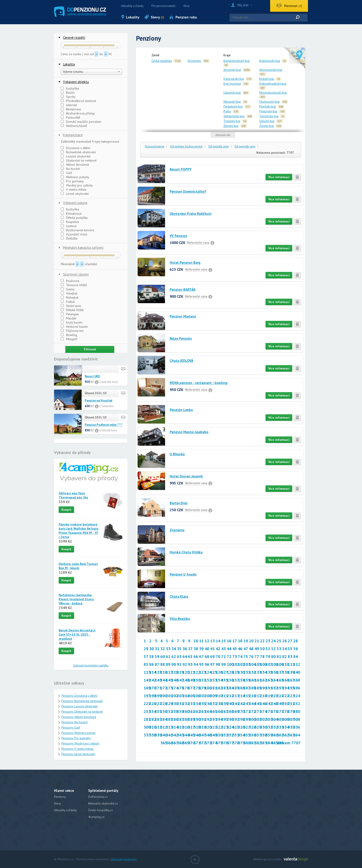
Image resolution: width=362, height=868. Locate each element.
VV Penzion (178, 236)
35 (179, 649)
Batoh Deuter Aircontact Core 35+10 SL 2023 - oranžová (77, 634)
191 (269, 688)
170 (153, 688)
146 (175, 680)
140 (297, 672)
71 (223, 656)
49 (257, 649)
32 (163, 649)
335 (291, 727)
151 (202, 680)
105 (258, 664)
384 (269, 743)
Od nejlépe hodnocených (186, 146)
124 (208, 672)
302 (263, 719)
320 (208, 727)
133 (258, 672)
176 (186, 688)
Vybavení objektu (76, 82)
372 (202, 743)
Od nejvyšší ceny (245, 146)
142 (153, 680)
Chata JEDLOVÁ (181, 361)
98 (218, 664)
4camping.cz (96, 817)
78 (262, 656)
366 (169, 743)
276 (275, 711)
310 (153, 727)
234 (197, 704)
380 (247, 743)
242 (241, 704)
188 (252, 688)
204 (186, 696)
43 (223, 649)
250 (286, 704)
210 (219, 696)
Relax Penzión (181, 338)
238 (219, 704)
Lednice (69, 226)
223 (291, 696)
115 (158, 672)
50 (262, 649)
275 (269, 711)
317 (191, 727)
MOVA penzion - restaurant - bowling (199, 383)
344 (186, 735)
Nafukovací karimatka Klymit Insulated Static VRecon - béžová (76, 599)
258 (175, 711)
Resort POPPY (181, 169)
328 (252, 727)
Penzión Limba (181, 410)
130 (241, 672)
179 (202, 688)
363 (291, 735)
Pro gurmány (72, 181)
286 (175, 719)
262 (197, 711)
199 (158, 696)
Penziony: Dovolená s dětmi (79, 696)
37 (190, 649)
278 (286, 711)
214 (241, 696)
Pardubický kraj (233, 107)
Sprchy (68, 97)
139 (291, 672)
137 (280, 672)
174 (175, 688)
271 (247, 711)
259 (180, 711)
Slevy (157, 17)
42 (218, 649)
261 (191, 711)
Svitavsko (107, 406)
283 (158, 719)
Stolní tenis (71, 306)
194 (286, 688)
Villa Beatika (180, 619)
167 (291, 680)
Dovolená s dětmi (75, 148)
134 (263, 672)
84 (296, 656)
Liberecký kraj (232, 93)
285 (169, 719)
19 (246, 641)
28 (296, 641)
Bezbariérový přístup (78, 113)
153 (214, 680)
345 (191, 735)
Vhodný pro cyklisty (77, 185)
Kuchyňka (70, 88)
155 (225, 680)
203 (180, 696)
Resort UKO (92, 376)
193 (280, 688)
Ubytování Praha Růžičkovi (191, 214)
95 (201, 664)
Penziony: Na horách (75, 722)
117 (169, 672)
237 (214, 704)
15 (223, 641)
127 (225, 672)
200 (164, 696)
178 (197, 688)
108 (275, 664)
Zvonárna (177, 530)
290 (197, 719)
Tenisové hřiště (74, 285)
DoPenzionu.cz (98, 797)
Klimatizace (71, 213)
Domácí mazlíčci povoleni (81, 122)
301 (258, 719)
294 (219, 719)
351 (225, 735)
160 (252, 680)
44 (229, 649)
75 (246, 656)
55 (290, 649)
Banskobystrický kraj (237, 61)
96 (207, 664)
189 (258, 688)
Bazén (68, 93)
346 (197, 735)
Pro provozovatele (163, 6)
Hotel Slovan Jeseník (186, 476)
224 (297, 696)
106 (263, 664)
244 (252, 704)
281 (147, 719)
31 (157, 649)
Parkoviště (70, 117)
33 (168, 649)
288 (186, 719)
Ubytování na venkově (79, 160)
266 (219, 711)
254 (153, 711)
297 (236, 719)
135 (269, 672)
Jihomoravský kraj (271, 70)
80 (273, 656)
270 (241, 711)
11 (201, 641)
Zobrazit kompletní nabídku (91, 665)
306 (286, 719)
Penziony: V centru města (77, 749)
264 (208, 711)
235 (202, 704)
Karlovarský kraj (234, 79)
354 (241, 735)
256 (164, 711)
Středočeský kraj (234, 116)
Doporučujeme (155, 146)
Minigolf (69, 339)
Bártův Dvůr (179, 503)
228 (164, 704)
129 (236, 672)
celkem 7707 (289, 743)
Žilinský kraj (231, 126)
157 (236, 680)
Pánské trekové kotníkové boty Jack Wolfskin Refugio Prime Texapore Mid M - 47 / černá (78, 531)
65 (190, 656)
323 (225, 727)
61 (168, 656)
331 (269, 727)
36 (185, 649)
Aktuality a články (132, 6)
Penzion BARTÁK (183, 290)
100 (230, 664)
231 (180, 704)
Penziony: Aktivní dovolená (79, 717)
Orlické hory (109, 430)
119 (180, 672)
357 (258, 735)
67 (201, 656)
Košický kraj (267, 79)
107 (269, 664)
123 (202, 672)
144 (164, 680)
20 (251, 641)
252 (297, 704)
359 (269, 735)
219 (269, 696)
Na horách (70, 169)
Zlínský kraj (267, 126)
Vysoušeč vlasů (74, 234)
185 (236, 688)
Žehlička (69, 238)
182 (219, 688)
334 (286, 727)
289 (191, 719)
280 (297, 711)
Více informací (279, 177)
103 (247, 664)
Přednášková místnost (78, 101)
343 (180, 735)
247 (269, 704)
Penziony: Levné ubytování (78, 754)
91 (179, 664)
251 (291, 704)
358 (263, 735)
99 (223, 664)
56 (296, 649)
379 (241, 743)
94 (196, 664)
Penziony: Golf (71, 728)
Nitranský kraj (232, 102)
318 (197, 727)
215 (247, 696)
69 (212, 656)
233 (191, 704)
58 (151, 656)
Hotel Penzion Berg (185, 263)
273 (258, 711)
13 (212, 641)
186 (241, 688)
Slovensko (194, 61)
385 (275, 743)
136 (275, 672)
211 (225, 696)
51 (268, 649)
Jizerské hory (110, 382)
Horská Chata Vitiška (186, 552)
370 (191, 743)
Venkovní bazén (74, 327)
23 (268, 641)
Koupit (66, 510)
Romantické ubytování (78, 152)
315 (180, 727)
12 (207, 641)
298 (241, 719)
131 (247, 672)
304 (275, 719)
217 (258, 696)
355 (247, 735)
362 (286, 735)
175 (180, 688)
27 (290, 641)
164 (275, 680)
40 (207, 649)
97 (212, 664)
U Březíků (177, 454)
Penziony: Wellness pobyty (78, 733)
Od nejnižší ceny (219, 146)
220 (275, 696)
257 (169, 711)
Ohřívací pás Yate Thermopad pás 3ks (73, 495)
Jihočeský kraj (232, 70)
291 (202, 719)
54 (284, 649)
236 (208, 704)
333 (280, 727)
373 (208, 743)
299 (247, 719)
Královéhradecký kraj (273, 84)
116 (164, 672)
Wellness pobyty (75, 177)
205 (191, 696)
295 (225, 719)
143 (158, 680)
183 (225, 688)
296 (230, 719)
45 (235, 649)
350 (219, 735)
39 (201, 649)
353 (236, 735)
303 (269, 719)
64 (185, 656)
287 (180, 719)
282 (153, 719)
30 (151, 649)
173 (169, 688)
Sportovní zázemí (76, 274)
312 (164, 727)
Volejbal (69, 293)
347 (202, 735)
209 (214, 696)
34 (174, 649)
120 (186, 672)
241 (236, 704)
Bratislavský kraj (270, 61)
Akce (186, 6)
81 (279, 656)
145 (169, 680)
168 (297, 680)
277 (280, 711)
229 (169, 704)
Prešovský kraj (268, 111)
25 (279, 641)
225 (147, 704)
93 (190, 664)
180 (208, 688)
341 (169, 735)
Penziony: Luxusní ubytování (80, 706)
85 (146, 664)
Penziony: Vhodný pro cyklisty (80, 743)
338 (153, 735)
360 (275, 735)
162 (263, 680)
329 (258, 727)
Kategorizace (73, 135)
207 (202, 696)
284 (164, 719)
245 (258, 704)
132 (252, 672)
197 (147, 696)
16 (229, 641)
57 (146, 656)
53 (279, 649)
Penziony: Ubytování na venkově (82, 712)
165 (280, 680)
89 (168, 664)
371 (197, 743)
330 (263, 727)
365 (164, 743)
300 (252, 719)
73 (235, 656)
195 (291, 688)
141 (147, 680)
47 (246, 649)
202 (175, 696)
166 (286, 680)
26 (284, 641)
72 (229, 656)
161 (258, 680)
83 (290, 656)
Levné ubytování (75, 194)
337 (147, 735)
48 (251, 649)
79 (268, 656)
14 (218, 641)
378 (236, 743)
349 (214, 735)
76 (251, 656)
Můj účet (243, 5)
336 (297, 727)
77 (257, 656)
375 (219, 743)
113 (147, 672)
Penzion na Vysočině (99, 401)
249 (280, 704)
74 (240, 656)
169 (147, 688)
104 (252, 664)
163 (269, 680)
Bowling (69, 335)
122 (197, 672)
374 (214, 743)
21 (257, 641)
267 (225, 711)
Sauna (68, 289)
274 (263, 711)
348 (208, 735)
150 (197, 680)
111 (291, 664)
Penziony (60, 797)
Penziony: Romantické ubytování (82, 701)
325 (236, 727)
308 (297, 719)
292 (208, 719)
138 (286, 672)
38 (196, 649)
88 (163, 664)
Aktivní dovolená (75, 165)
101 (236, 664)
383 (263, 743)
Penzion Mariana (183, 316)
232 (186, 704)
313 (169, 727)
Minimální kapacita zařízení (83, 248)
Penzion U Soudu (183, 574)
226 (153, 704)
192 (275, 688)
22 (262, 641)
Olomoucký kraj (269, 102)
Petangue (70, 314)
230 (175, 704)
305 (280, 719)
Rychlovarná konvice (77, 230)
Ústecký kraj (267, 121)
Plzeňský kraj (268, 107)
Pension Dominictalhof (188, 191)
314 (175, 727)
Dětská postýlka (74, 218)
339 (158, 735)
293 (214, 719)
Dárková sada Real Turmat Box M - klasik (78, 566)
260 (186, 711)
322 (219, 727)
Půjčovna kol (72, 331)
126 (219, 672)
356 (252, 735)
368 (180, 743)
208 (208, 696)
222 (286, 696)
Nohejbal (70, 297)
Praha (227, 111)
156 (230, 680)
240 (230, 704)
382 (258, 743)
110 (286, 664)
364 (297, 735)
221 (280, 696)
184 (230, 688)
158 (241, 680)
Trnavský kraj (232, 121)
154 (219, 680)
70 (218, 656)
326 (241, 727)
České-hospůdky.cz (100, 810)
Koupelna (70, 222)
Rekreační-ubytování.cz (103, 803)
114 (153, 672)
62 (174, 656)
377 (230, 743)
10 (196, 641)
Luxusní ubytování (76, 156)
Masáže (69, 318)
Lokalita (69, 64)
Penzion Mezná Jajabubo (189, 432)
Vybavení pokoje (75, 203)
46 (240, 649)
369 (186, 743)
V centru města (74, 189)
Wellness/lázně (74, 126)
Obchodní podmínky (124, 859)
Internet (69, 105)
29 (146, 649)
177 (191, 688)
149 (191, 680)
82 (284, 656)
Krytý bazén (72, 322)
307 (291, 719)
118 (175, 672)
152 (208, 680)
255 (158, 711)
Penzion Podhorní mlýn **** (104, 425)
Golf (66, 173)
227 (158, 704)
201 (169, 696)
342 (175, 735)
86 (151, 664)
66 (196, 656)
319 (202, 727)
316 (186, 727)
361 (280, 735)
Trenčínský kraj (269, 116)
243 (247, 704)
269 (236, 711)
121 (191, 672)
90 (174, 664)
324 (230, 727)
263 (202, 711)
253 (147, 711)
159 (247, 680)
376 (225, 743)
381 (252, 743)
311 (158, 727)
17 (235, 641)
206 (197, 696)
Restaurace (71, 109)
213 (236, 696)
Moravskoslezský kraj (273, 93)
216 (252, 696)
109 (280, 664)
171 (158, 688)
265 (214, 711)
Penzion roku (186, 17)
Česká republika (162, 61)
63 (179, 656)
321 (214, 727)
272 (252, 711)
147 (180, 680)
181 (214, 688)
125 (214, 672)
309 (147, 727)
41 (212, 649)
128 (230, 672)
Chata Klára (179, 596)
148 (186, 680)
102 (241, 664)
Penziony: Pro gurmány (76, 738)
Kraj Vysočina (232, 84)
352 (230, 735)
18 (240, 641)
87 (157, 664)
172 (164, 688)
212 (230, 696)
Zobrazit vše (223, 135)
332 (275, 727)
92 (185, 664)
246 (263, 704)
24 (273, 641)
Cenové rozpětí (74, 38)
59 (157, 656)
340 (164, 735)
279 (291, 711)
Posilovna (70, 281)
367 (175, 743)
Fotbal (68, 302)
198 (153, 696)
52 (273, 649)
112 (297, 664)
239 (225, 704)
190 (263, 688)
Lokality (133, 17)
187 (247, 688)
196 (297, 688)
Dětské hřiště (72, 310)
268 (230, 711)
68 (207, 656)
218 (263, 696)
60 (163, 656)
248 (275, 704)
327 (247, 727)
